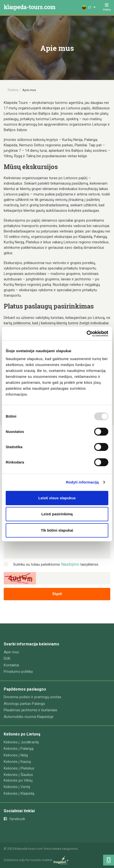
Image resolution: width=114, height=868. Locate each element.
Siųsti (57, 594)
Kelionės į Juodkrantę (21, 742)
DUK (7, 658)
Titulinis (13, 90)
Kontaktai (11, 665)
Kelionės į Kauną (17, 762)
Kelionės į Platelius (19, 768)
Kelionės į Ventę (17, 787)
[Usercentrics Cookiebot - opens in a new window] (87, 334)
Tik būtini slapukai (57, 530)
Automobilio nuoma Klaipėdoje (29, 717)
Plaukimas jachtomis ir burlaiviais (30, 710)
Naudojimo (70, 564)
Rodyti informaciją (82, 482)
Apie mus (11, 652)
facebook (14, 819)
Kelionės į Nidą (16, 755)
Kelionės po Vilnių (18, 780)
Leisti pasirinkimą (57, 514)
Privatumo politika (18, 672)
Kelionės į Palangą (19, 749)
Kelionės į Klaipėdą (19, 793)
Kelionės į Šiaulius (18, 775)
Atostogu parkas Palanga (24, 704)
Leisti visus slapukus (57, 498)
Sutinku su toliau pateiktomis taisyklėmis (56, 564)
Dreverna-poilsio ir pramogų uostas (32, 697)
